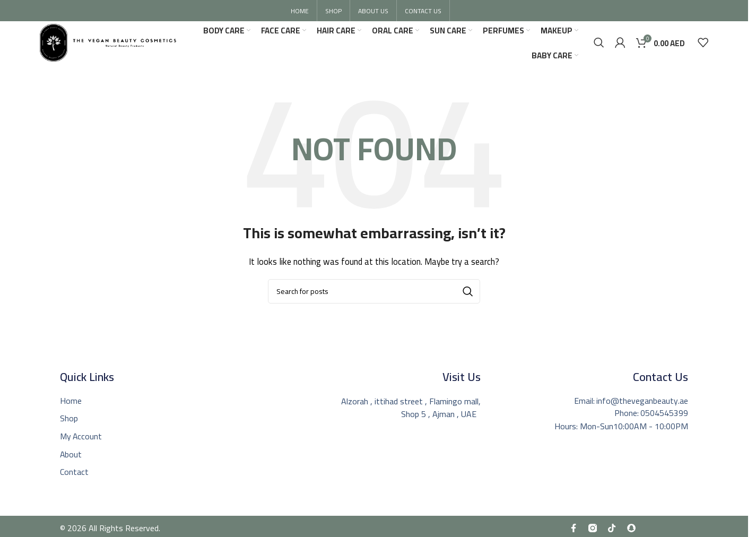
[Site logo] (112, 43)
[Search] (599, 44)
